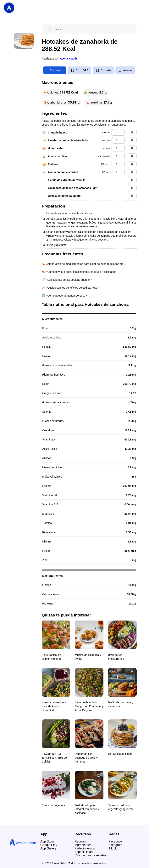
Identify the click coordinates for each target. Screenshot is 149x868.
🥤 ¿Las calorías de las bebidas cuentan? (67, 280)
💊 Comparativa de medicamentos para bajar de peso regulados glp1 (83, 264)
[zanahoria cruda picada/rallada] (118, 140)
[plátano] (118, 164)
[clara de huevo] (118, 132)
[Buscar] (92, 29)
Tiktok (113, 848)
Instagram (116, 845)
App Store (47, 841)
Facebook (115, 841)
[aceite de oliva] (118, 156)
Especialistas (83, 852)
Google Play (49, 845)
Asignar (55, 70)
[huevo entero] (118, 148)
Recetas (80, 841)
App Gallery (48, 848)
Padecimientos (85, 848)
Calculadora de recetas (90, 855)
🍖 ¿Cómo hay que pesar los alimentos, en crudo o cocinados (79, 272)
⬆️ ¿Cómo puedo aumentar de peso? (64, 296)
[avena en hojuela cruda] (118, 172)
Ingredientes (83, 845)
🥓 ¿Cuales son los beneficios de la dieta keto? (70, 288)
